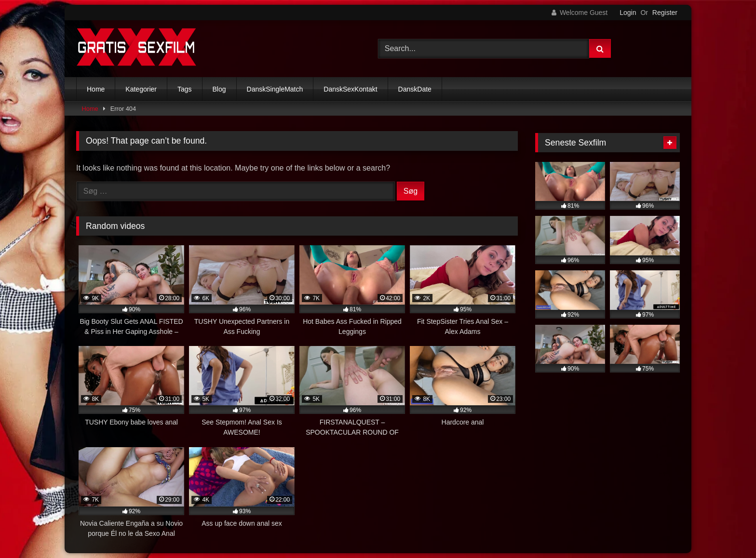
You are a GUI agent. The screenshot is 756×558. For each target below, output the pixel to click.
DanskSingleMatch (275, 89)
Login (628, 13)
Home (96, 89)
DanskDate (415, 89)
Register (665, 13)
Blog (219, 89)
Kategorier (141, 89)
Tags (185, 89)
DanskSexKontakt (350, 89)
